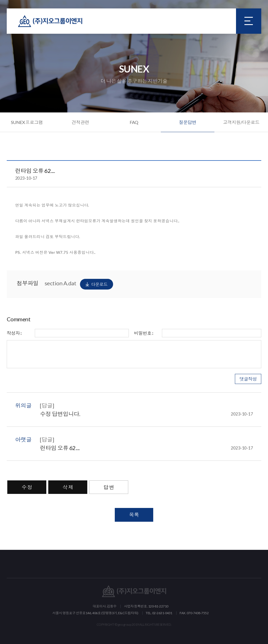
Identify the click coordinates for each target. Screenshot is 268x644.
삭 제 (68, 487)
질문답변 (188, 122)
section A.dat (79, 284)
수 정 (27, 487)
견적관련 (81, 122)
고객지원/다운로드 (241, 122)
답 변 (109, 487)
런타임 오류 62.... (146, 448)
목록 (134, 515)
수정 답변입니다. (146, 414)
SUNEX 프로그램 (27, 122)
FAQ (134, 122)
